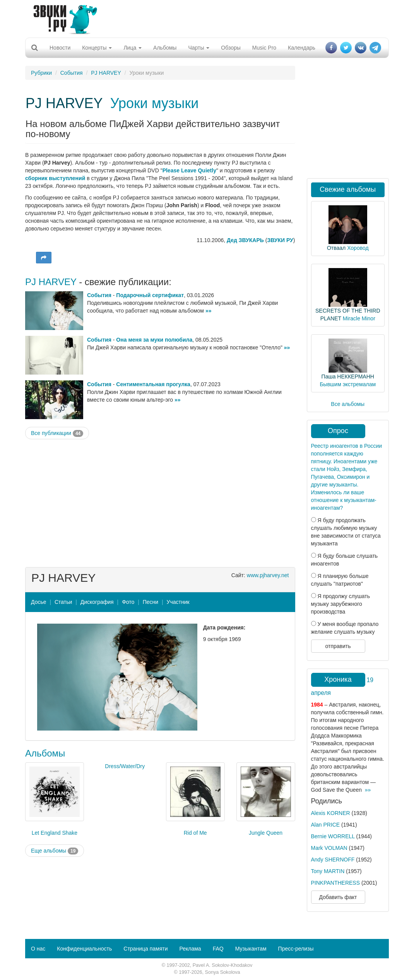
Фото (128, 602)
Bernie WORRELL (333, 836)
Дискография (97, 602)
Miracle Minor (359, 318)
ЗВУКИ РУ (280, 240)
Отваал (336, 248)
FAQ (218, 949)
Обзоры (231, 48)
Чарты (199, 48)
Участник (178, 602)
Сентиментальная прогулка (153, 384)
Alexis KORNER (331, 813)
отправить (338, 646)
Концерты (97, 48)
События (72, 73)
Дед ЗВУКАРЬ (245, 240)
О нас (38, 949)
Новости (60, 48)
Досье (39, 602)
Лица (133, 48)
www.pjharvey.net (268, 575)
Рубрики (41, 73)
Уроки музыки (155, 103)
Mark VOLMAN (329, 848)
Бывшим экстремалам (348, 384)
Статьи (63, 602)
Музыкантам (251, 949)
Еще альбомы (55, 851)
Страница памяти (145, 949)
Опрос (338, 431)
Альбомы (165, 48)
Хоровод (358, 248)
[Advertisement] (204, 17)
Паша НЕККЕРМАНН (348, 377)
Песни (151, 602)
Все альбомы (348, 404)
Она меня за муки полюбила (154, 340)
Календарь (302, 48)
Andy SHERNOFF (333, 860)
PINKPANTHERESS (336, 883)
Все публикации (57, 433)
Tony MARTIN (328, 871)
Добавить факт (338, 897)
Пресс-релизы (296, 949)
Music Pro (264, 48)
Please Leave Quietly (189, 170)
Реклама (190, 949)
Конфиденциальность (84, 949)
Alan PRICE (326, 825)
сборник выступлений (55, 178)
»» (209, 311)
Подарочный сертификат (150, 295)
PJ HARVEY (106, 73)
